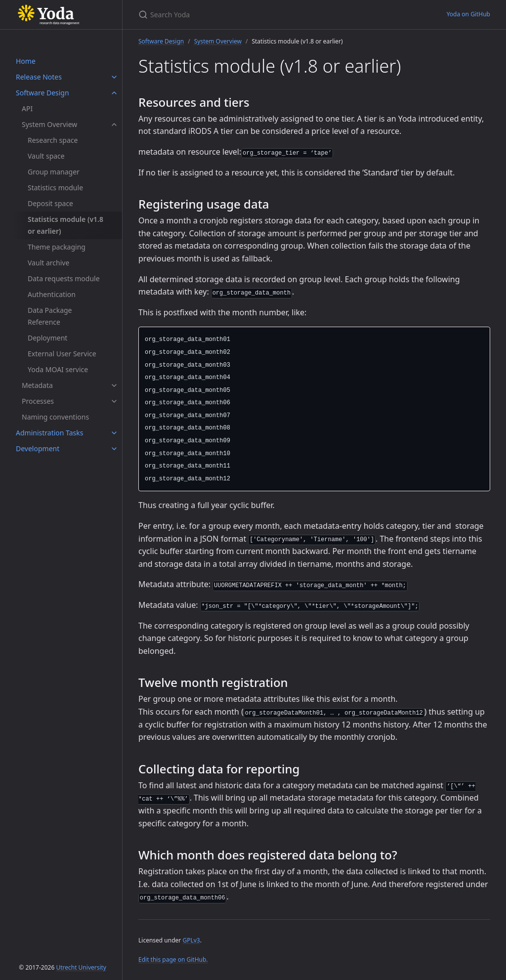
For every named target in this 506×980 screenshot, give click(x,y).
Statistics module (55, 188)
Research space (53, 140)
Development (38, 448)
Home (26, 61)
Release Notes (39, 77)
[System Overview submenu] (114, 125)
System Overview (49, 124)
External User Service (62, 354)
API (27, 108)
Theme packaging (57, 247)
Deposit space (50, 203)
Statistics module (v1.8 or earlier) (65, 225)
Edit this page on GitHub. (173, 959)
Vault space (46, 156)
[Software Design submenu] (114, 93)
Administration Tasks (49, 433)
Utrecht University (81, 967)
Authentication (52, 294)
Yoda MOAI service (58, 369)
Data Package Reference (50, 316)
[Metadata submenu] (114, 385)
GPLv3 (191, 940)
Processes (38, 401)
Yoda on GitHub (468, 14)
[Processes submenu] (114, 401)
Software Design (42, 93)
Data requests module (64, 278)
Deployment (47, 338)
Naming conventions (55, 417)
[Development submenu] (114, 449)
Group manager (54, 172)
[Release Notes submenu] (114, 77)
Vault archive (48, 263)
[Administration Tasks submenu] (114, 433)
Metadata (37, 385)
